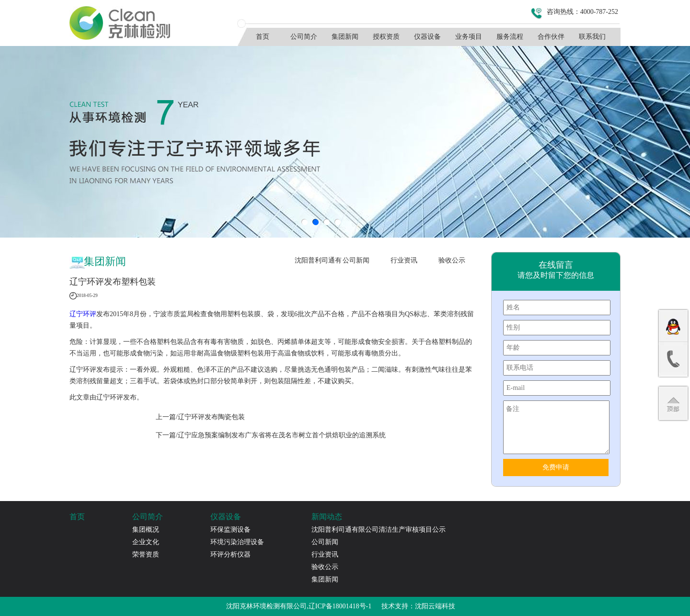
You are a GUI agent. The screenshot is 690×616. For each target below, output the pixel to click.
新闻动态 (327, 517)
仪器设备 (427, 37)
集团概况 (146, 530)
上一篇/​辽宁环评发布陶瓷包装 (200, 417)
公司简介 (304, 37)
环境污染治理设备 (237, 542)
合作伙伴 (551, 37)
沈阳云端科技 (435, 606)
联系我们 (592, 37)
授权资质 (386, 37)
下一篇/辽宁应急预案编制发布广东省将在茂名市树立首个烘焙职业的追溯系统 (271, 435)
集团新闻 (345, 37)
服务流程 (510, 37)
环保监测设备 (230, 530)
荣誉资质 (146, 554)
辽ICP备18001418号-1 (340, 606)
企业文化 (146, 542)
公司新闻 (356, 260)
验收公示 (452, 260)
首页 (263, 37)
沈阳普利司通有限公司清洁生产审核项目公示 (318, 263)
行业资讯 (404, 260)
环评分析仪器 (230, 554)
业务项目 (469, 37)
